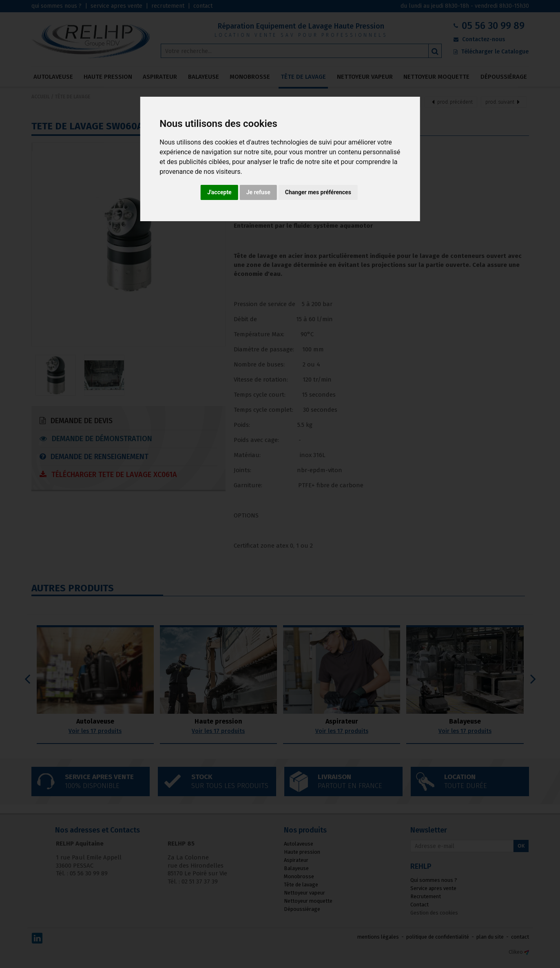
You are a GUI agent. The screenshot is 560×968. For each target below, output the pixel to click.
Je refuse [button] (258, 192)
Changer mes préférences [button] (318, 192)
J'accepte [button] (219, 192)
